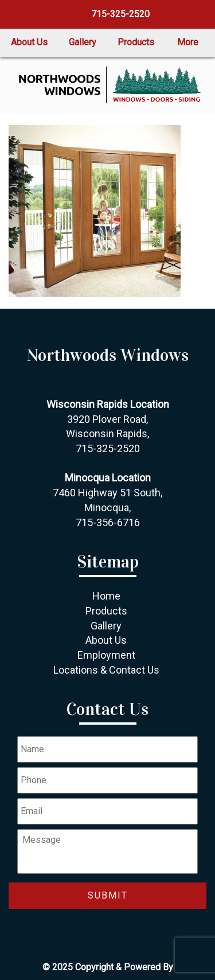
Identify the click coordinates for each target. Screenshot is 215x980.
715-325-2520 (119, 14)
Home (106, 596)
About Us (29, 42)
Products (136, 42)
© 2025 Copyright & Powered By (108, 967)
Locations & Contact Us (106, 670)
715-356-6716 (108, 522)
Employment (106, 655)
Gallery (83, 42)
